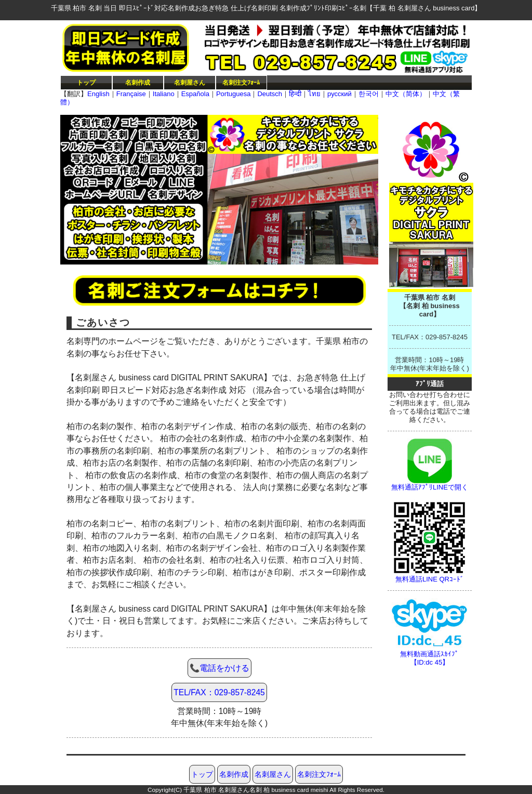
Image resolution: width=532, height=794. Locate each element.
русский (340, 94)
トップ (86, 82)
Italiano (164, 94)
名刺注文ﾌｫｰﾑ (241, 82)
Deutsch (270, 94)
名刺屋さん (190, 82)
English (98, 94)
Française (131, 94)
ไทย (314, 94)
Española (195, 94)
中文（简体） (406, 94)
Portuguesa (234, 94)
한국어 (369, 94)
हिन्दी (295, 94)
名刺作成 (138, 82)
